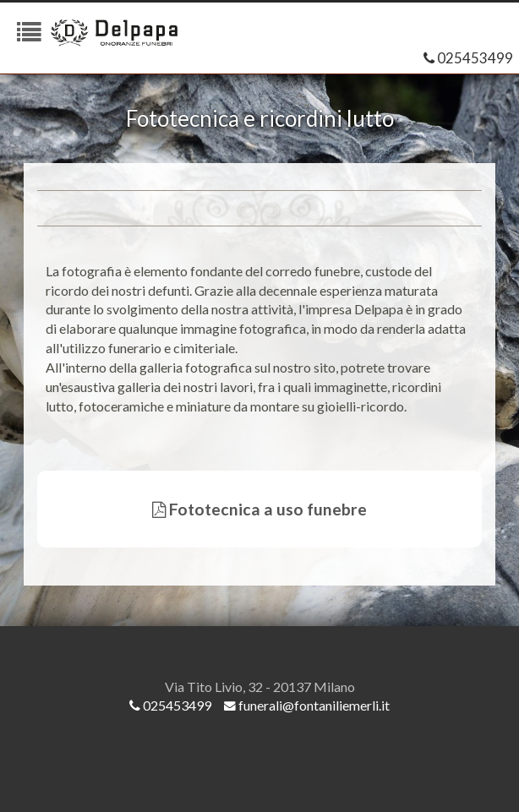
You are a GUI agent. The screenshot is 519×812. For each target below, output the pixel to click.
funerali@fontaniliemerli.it (307, 705)
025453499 (468, 58)
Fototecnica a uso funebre (259, 509)
